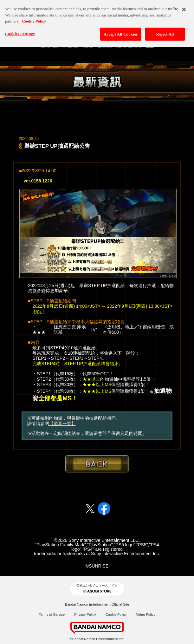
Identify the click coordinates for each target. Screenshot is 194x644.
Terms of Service (52, 614)
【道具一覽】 (62, 424)
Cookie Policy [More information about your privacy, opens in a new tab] (34, 19)
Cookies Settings (20, 31)
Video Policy (145, 614)
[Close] (184, 7)
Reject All (165, 32)
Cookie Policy (116, 614)
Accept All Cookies (121, 32)
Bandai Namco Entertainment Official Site (97, 604)
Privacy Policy (85, 614)
